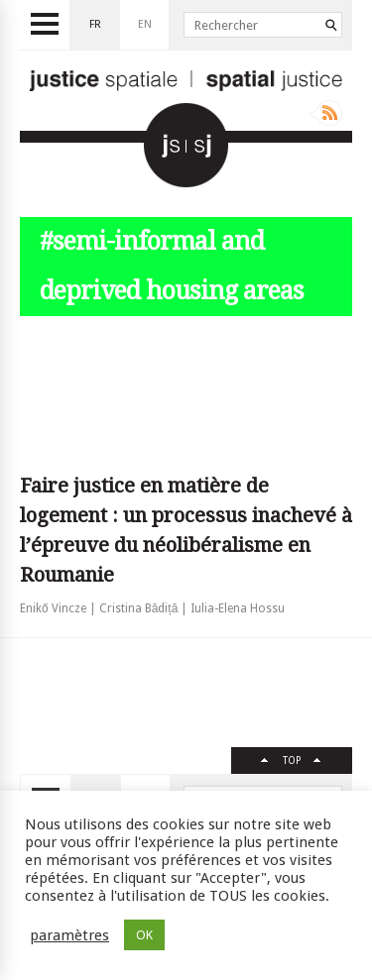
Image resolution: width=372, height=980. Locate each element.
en (145, 24)
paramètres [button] (69, 935)
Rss (326, 113)
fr (95, 24)
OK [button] (144, 935)
